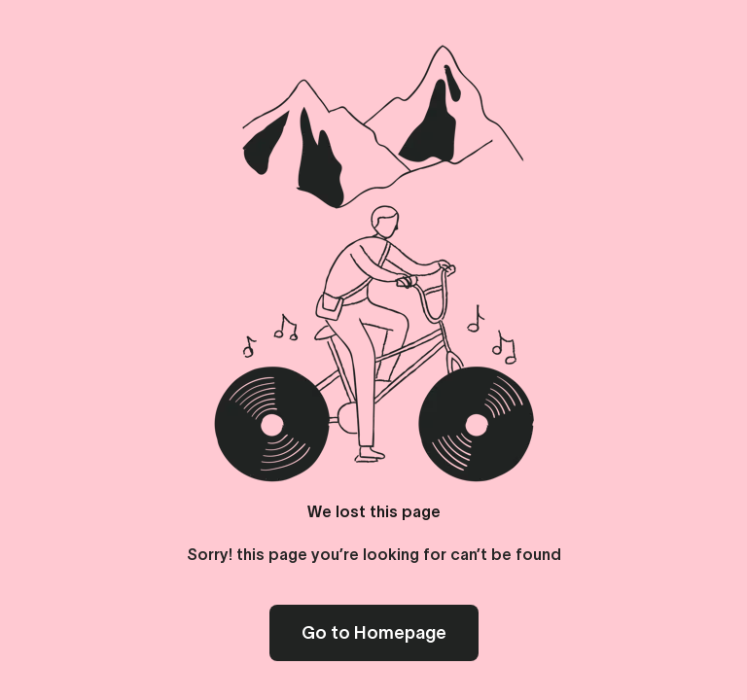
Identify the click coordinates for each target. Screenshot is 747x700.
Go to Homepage (374, 633)
